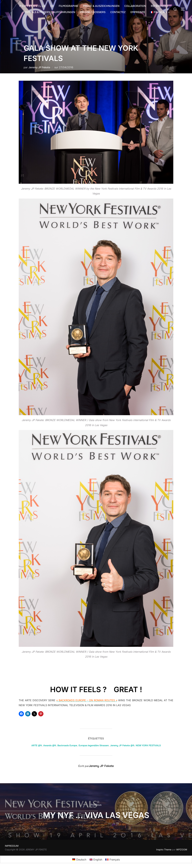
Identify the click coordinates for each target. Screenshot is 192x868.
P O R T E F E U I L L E (32, 6)
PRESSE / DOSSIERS (93, 12)
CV (52, 6)
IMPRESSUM (12, 846)
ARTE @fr (37, 745)
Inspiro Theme (164, 849)
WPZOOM (182, 849)
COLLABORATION (135, 6)
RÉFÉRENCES (159, 6)
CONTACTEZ (118, 12)
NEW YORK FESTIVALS (148, 745)
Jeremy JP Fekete (39, 67)
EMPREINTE (138, 12)
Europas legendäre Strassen (94, 745)
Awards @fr (50, 745)
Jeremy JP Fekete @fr (122, 745)
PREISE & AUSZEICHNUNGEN (101, 6)
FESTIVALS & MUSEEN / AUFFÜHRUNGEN (49, 12)
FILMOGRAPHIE (68, 6)
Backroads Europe (67, 745)
